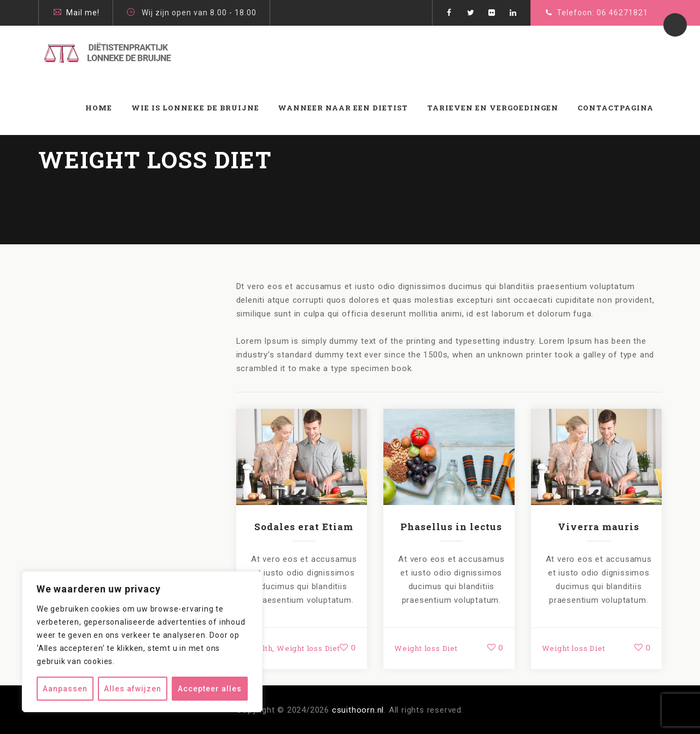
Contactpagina (616, 108)
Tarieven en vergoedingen (493, 108)
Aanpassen (65, 689)
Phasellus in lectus (451, 527)
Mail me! (83, 13)
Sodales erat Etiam (304, 527)
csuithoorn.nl (358, 710)
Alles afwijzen (133, 689)
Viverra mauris (599, 527)
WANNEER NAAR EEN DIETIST (343, 108)
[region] (142, 642)
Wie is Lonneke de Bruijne (195, 108)
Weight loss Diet (308, 648)
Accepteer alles (210, 689)
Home (99, 108)
